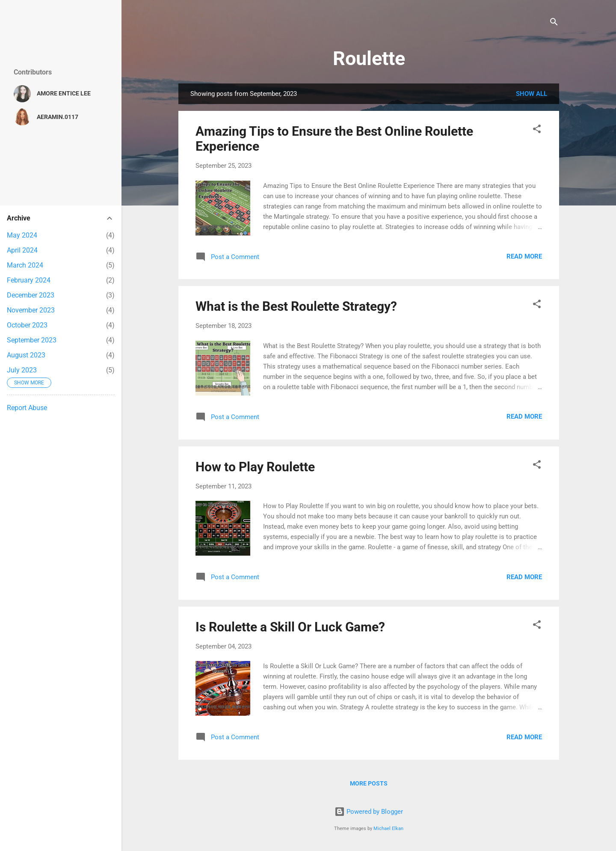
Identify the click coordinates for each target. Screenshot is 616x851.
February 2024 (29, 280)
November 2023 (31, 310)
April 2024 (22, 250)
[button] (537, 130)
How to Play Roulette (255, 467)
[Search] (554, 23)
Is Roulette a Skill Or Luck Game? (290, 627)
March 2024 (25, 265)
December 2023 (31, 295)
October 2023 (27, 325)
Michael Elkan (388, 829)
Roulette (369, 58)
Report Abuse (27, 408)
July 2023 (22, 370)
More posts (369, 783)
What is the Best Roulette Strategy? (296, 306)
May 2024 (22, 235)
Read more (524, 256)
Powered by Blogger (369, 812)
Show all (532, 94)
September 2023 (32, 340)
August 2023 (26, 355)
